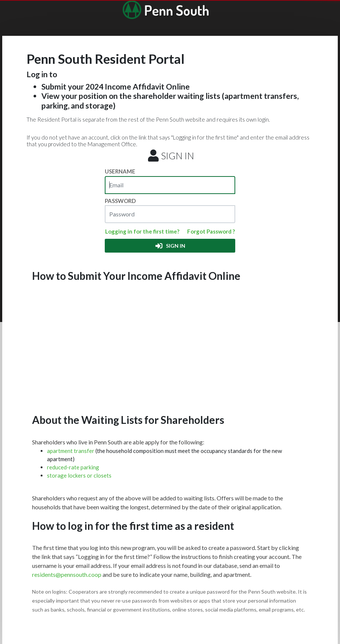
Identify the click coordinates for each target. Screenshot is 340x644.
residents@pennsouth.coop (67, 574)
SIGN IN (170, 246)
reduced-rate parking (73, 467)
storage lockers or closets (79, 475)
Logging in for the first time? (142, 231)
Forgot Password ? (211, 231)
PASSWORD (120, 201)
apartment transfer (71, 451)
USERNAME (120, 171)
